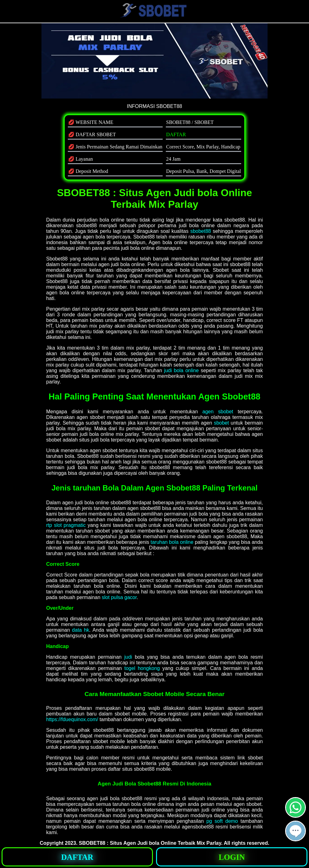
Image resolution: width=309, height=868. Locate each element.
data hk (81, 630)
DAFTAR (176, 134)
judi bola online (181, 370)
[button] (295, 831)
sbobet (221, 423)
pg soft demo (222, 821)
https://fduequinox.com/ (72, 719)
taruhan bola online (172, 542)
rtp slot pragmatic (66, 525)
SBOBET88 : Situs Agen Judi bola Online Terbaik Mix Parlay (150, 843)
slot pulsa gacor (119, 597)
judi (128, 657)
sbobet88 (201, 231)
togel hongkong (142, 668)
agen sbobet (218, 412)
